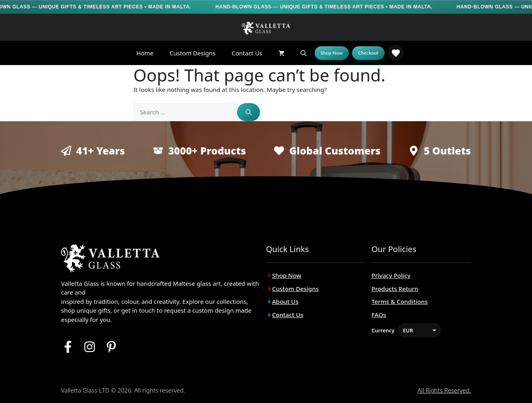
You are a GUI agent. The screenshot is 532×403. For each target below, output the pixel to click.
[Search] (249, 112)
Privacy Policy (391, 275)
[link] (396, 53)
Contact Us (247, 53)
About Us (285, 301)
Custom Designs (193, 53)
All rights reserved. (444, 390)
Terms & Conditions (400, 301)
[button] (304, 53)
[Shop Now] (332, 53)
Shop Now (287, 275)
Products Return (395, 289)
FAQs (379, 315)
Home (145, 53)
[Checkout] (368, 53)
